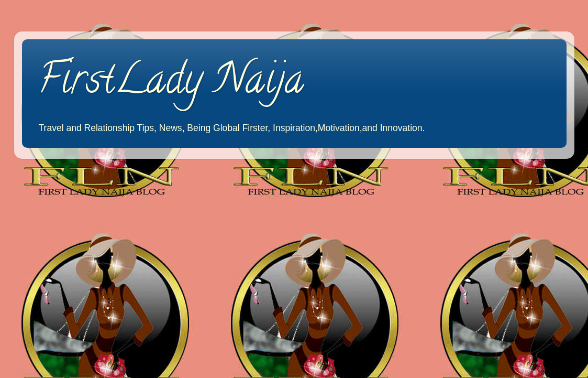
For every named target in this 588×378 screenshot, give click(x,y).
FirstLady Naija (171, 83)
